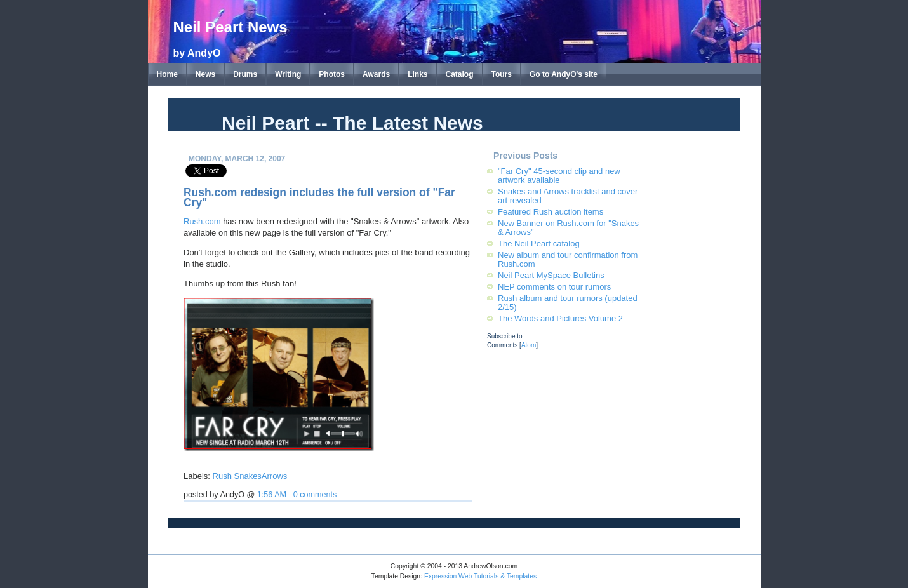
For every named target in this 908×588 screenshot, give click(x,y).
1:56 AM (272, 495)
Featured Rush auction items (551, 212)
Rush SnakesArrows (250, 476)
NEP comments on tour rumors (554, 287)
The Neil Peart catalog (539, 244)
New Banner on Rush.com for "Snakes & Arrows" (568, 228)
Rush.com (202, 221)
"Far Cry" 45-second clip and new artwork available (559, 176)
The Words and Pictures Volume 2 (560, 318)
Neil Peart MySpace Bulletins (551, 275)
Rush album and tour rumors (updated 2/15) (568, 303)
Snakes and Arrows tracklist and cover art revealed (568, 196)
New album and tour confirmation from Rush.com (568, 259)
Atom (529, 345)
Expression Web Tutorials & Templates (480, 576)
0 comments (315, 495)
